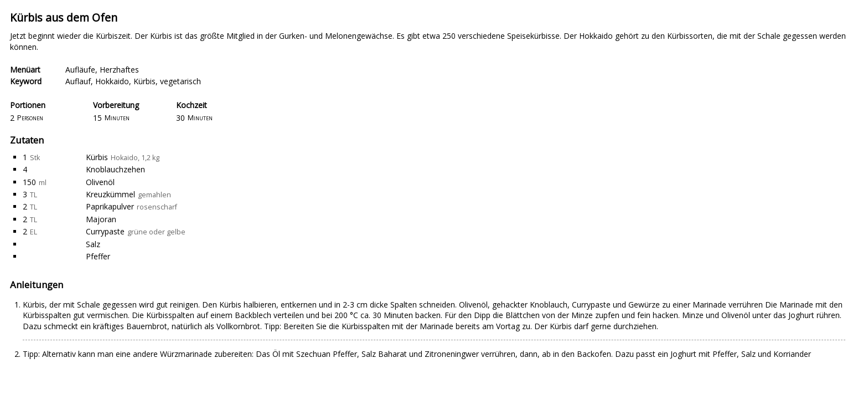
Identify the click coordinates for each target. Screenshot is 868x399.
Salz (93, 244)
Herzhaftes (119, 70)
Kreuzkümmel (110, 194)
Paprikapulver (110, 206)
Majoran (101, 219)
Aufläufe (80, 70)
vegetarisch (180, 81)
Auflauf (78, 81)
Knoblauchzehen (115, 169)
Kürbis (144, 81)
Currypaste (105, 231)
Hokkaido (112, 81)
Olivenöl (100, 182)
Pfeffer (98, 256)
